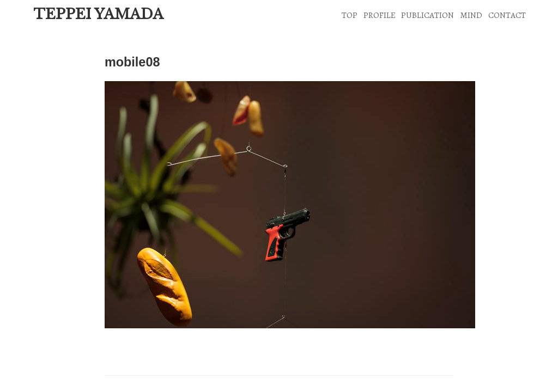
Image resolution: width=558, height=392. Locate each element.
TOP (350, 15)
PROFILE (380, 15)
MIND (471, 15)
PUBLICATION (427, 15)
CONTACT (507, 15)
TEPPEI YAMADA (98, 14)
